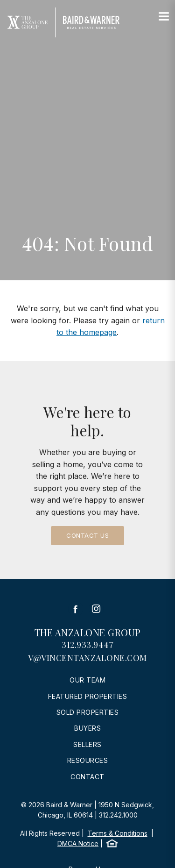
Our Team (87, 680)
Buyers (87, 728)
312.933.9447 (87, 645)
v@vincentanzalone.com (87, 658)
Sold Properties (88, 712)
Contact (87, 777)
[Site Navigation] (164, 17)
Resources (88, 760)
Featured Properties (88, 696)
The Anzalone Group (88, 632)
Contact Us (87, 535)
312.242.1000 (118, 815)
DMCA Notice (78, 843)
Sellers (87, 744)
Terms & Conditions (118, 833)
